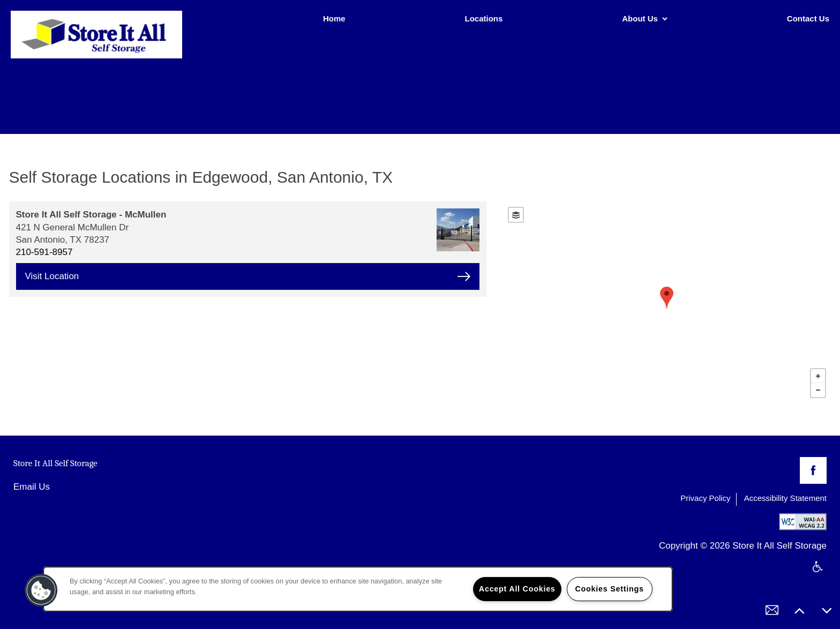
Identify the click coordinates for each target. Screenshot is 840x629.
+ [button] (818, 376)
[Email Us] (772, 610)
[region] (358, 589)
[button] (41, 590)
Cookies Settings (609, 589)
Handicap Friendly (818, 574)
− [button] (818, 390)
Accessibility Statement (785, 498)
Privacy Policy (705, 498)
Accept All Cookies (517, 589)
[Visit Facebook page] (813, 470)
